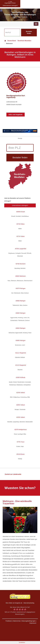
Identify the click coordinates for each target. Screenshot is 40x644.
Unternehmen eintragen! (20, 205)
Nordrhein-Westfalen (24, 41)
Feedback (9, 621)
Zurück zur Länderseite (13, 474)
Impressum (33, 623)
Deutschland (10, 41)
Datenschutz (17, 621)
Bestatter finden (29, 32)
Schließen (22, 642)
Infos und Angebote (16, 115)
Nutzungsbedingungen (29, 621)
